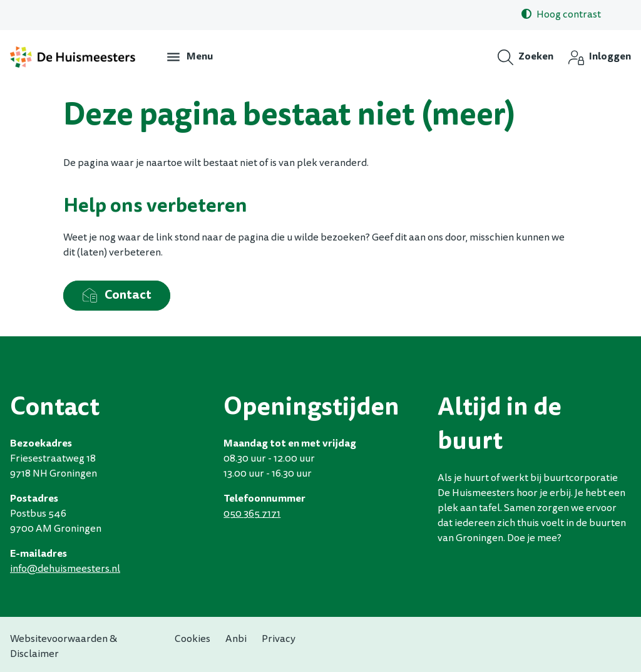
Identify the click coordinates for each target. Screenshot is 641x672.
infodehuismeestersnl (65, 569)
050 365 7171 (252, 514)
